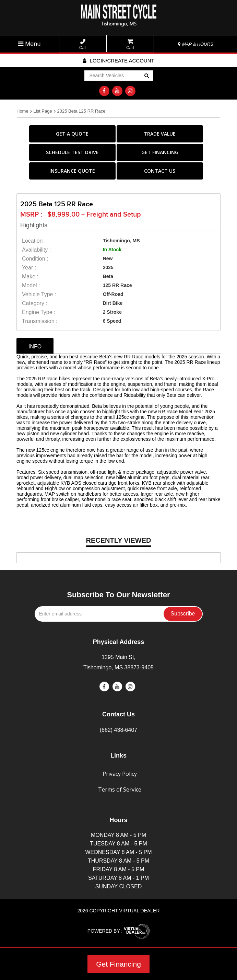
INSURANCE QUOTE (72, 171)
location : (34, 241)
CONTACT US (160, 171)
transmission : (40, 321)
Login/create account (118, 61)
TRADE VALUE (160, 134)
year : (29, 268)
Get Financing (118, 964)
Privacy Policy (120, 774)
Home (22, 111)
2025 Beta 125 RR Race (81, 111)
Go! (146, 76)
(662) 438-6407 (118, 730)
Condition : (35, 259)
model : (31, 285)
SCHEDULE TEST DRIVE (72, 152)
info (35, 347)
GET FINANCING (160, 152)
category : (35, 303)
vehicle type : (39, 294)
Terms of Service (120, 789)
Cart (130, 44)
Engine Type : (39, 312)
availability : (36, 250)
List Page (43, 111)
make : (30, 276)
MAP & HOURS (195, 44)
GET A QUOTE (72, 134)
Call (83, 44)
